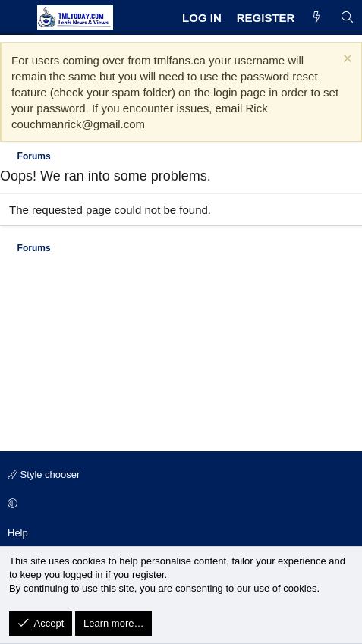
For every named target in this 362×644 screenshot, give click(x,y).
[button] (179, 504)
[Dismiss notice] (346, 60)
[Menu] (17, 17)
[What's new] (317, 18)
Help (18, 533)
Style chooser (44, 474)
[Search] (347, 18)
